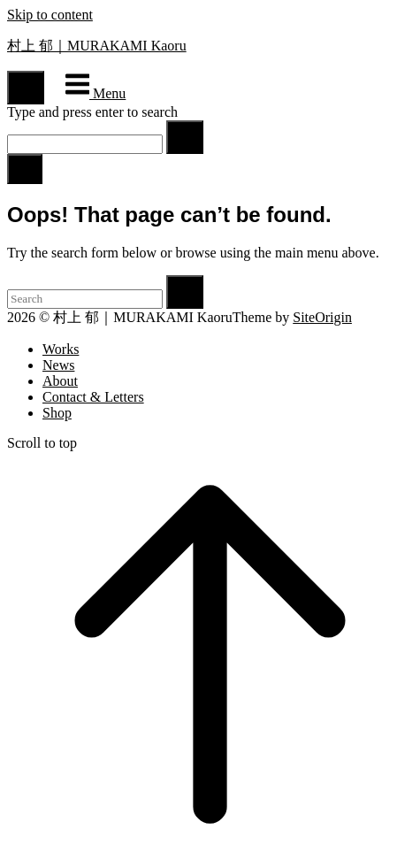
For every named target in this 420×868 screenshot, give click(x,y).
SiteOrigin (322, 317)
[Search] (185, 137)
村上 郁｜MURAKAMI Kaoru (97, 46)
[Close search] (25, 169)
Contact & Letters (93, 397)
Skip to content (50, 15)
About (60, 381)
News (58, 365)
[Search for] (85, 144)
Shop (57, 413)
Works (61, 349)
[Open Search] (26, 88)
